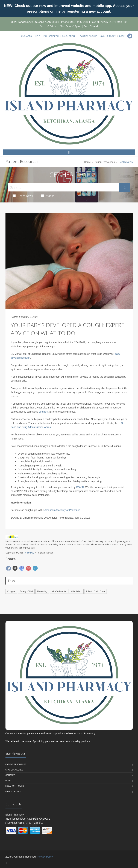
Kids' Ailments (59, 591)
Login (122, 36)
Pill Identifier (51, 36)
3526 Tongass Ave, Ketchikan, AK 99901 (35, 22)
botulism (43, 412)
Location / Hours (88, 36)
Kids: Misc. (76, 591)
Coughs (11, 591)
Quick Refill (69, 36)
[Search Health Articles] (64, 187)
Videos (48, 196)
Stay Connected (14, 770)
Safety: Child (26, 591)
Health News (23, 196)
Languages (26, 36)
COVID (80, 487)
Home (87, 162)
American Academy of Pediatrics (62, 510)
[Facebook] (130, 36)
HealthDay (29, 553)
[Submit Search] (125, 187)
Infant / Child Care (96, 591)
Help (38, 36)
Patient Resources (105, 162)
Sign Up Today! (108, 36)
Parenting (42, 591)
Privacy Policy (14, 791)
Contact (10, 775)
